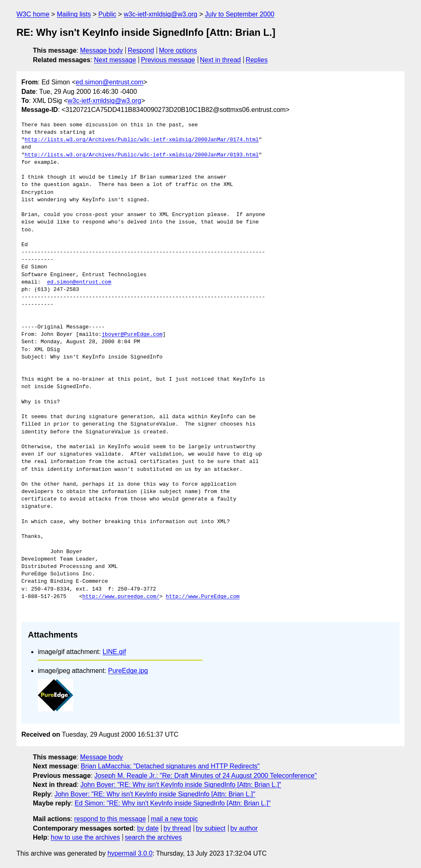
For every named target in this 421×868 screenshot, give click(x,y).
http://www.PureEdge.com (202, 597)
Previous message (168, 60)
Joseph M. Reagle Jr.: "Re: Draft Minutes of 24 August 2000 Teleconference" (205, 776)
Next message (115, 60)
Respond (141, 50)
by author (244, 828)
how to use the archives (86, 837)
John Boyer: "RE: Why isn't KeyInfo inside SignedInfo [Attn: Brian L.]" (181, 785)
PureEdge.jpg (128, 671)
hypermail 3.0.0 (130, 853)
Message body (102, 50)
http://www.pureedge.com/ (121, 597)
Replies (257, 60)
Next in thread (220, 60)
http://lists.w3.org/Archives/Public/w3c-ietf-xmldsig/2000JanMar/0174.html (142, 140)
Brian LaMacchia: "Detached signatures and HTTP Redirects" (170, 766)
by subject (210, 828)
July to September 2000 (239, 14)
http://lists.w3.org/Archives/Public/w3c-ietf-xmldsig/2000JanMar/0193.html (142, 155)
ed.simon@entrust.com (110, 82)
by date (148, 828)
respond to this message (110, 819)
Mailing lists (74, 14)
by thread (177, 828)
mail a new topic (175, 819)
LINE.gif (114, 652)
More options (178, 50)
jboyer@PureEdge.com (132, 335)
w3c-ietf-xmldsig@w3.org (161, 14)
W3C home (33, 14)
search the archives (154, 837)
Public (107, 14)
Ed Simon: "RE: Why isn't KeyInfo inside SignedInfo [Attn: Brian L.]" (172, 803)
